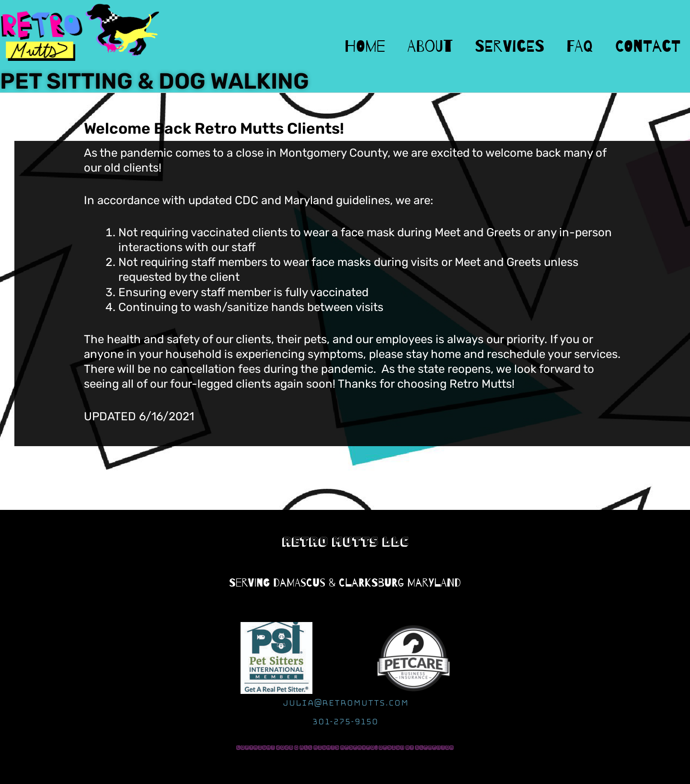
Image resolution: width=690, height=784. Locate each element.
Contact (648, 46)
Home (365, 46)
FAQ (580, 46)
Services (510, 46)
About (430, 46)
